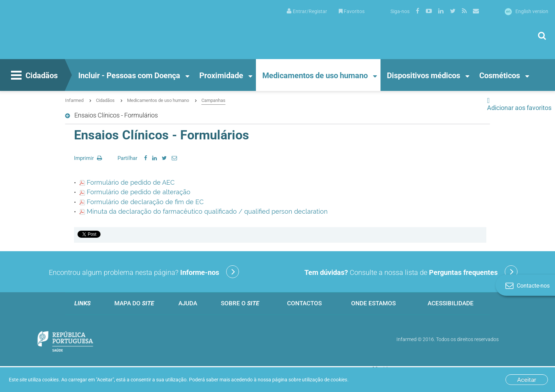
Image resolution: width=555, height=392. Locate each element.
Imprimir (88, 158)
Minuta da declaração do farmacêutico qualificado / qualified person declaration (204, 211)
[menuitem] (307, 11)
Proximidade (221, 76)
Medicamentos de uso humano (315, 76)
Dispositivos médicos (424, 76)
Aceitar (527, 380)
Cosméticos (500, 76)
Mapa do (134, 303)
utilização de (325, 380)
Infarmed (74, 100)
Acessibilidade (451, 303)
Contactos (304, 303)
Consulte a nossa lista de (411, 272)
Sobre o (240, 303)
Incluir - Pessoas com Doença (129, 76)
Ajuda (188, 303)
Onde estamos (373, 303)
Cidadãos (33, 76)
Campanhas (213, 100)
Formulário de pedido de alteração (135, 192)
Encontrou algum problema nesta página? (144, 272)
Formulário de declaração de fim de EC (141, 202)
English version (527, 11)
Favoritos (352, 11)
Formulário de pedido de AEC (127, 182)
